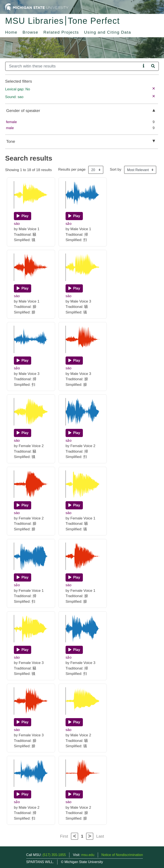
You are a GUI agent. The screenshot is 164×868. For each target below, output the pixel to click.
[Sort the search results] (140, 170)
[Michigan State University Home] (37, 7)
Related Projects (61, 32)
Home (11, 32)
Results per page (72, 169)
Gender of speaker (23, 111)
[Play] (23, 216)
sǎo (69, 224)
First (64, 836)
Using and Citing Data (108, 32)
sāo (17, 224)
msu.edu (88, 855)
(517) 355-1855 (54, 855)
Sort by (116, 169)
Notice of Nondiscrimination (122, 855)
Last (100, 836)
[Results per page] (96, 170)
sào (17, 296)
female (11, 122)
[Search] (73, 66)
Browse (31, 32)
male (10, 128)
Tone (11, 141)
